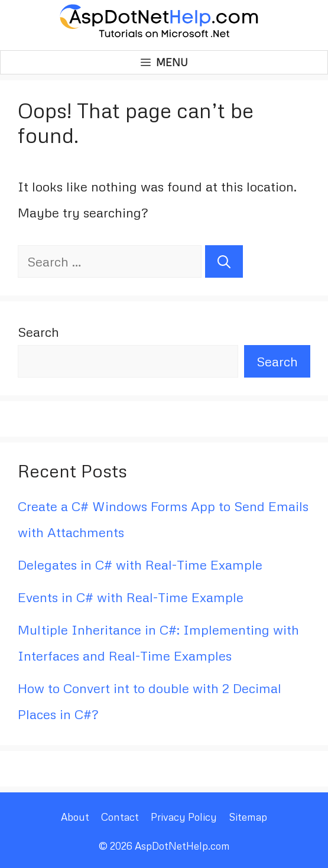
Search (38, 332)
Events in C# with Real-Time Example (131, 597)
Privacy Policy (184, 817)
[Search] (224, 261)
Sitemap (248, 817)
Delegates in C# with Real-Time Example (140, 565)
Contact (120, 817)
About (75, 817)
